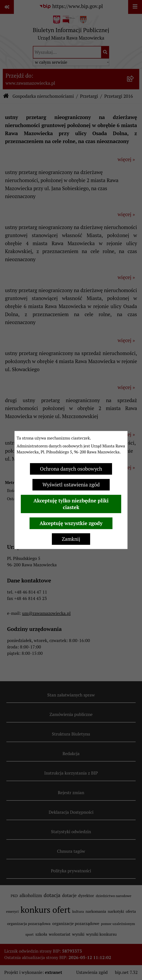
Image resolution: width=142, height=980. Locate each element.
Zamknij (71, 539)
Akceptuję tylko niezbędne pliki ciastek (71, 504)
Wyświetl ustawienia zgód (71, 485)
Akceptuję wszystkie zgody (71, 523)
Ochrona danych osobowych (71, 469)
